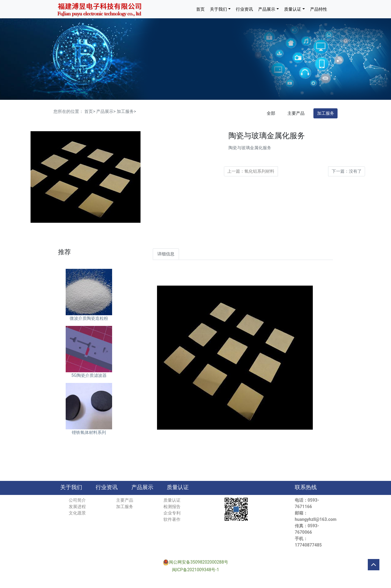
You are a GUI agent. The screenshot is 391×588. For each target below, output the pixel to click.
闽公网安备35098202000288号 (199, 562)
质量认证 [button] (293, 9)
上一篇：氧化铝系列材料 (251, 171)
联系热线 (306, 487)
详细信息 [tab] (166, 254)
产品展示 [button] (267, 9)
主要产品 (296, 113)
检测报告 (172, 507)
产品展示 (142, 487)
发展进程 (77, 507)
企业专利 (172, 513)
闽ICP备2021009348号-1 (195, 570)
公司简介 (77, 500)
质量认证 (178, 487)
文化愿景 (77, 513)
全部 (271, 113)
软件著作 (172, 519)
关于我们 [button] (218, 9)
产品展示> (106, 111)
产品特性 (319, 9)
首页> (90, 111)
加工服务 (326, 113)
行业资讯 (244, 9)
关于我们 (71, 487)
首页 (200, 9)
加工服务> (126, 111)
